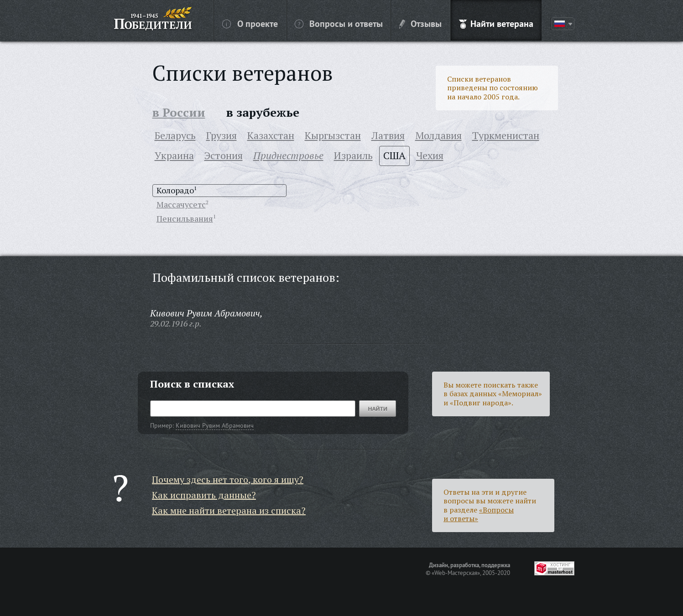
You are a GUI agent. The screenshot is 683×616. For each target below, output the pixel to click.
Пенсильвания (185, 218)
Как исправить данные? (204, 495)
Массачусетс (181, 204)
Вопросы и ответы (339, 23)
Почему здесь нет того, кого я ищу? (228, 479)
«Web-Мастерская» (456, 573)
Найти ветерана (496, 23)
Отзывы (420, 23)
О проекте (250, 23)
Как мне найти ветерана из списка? (229, 510)
